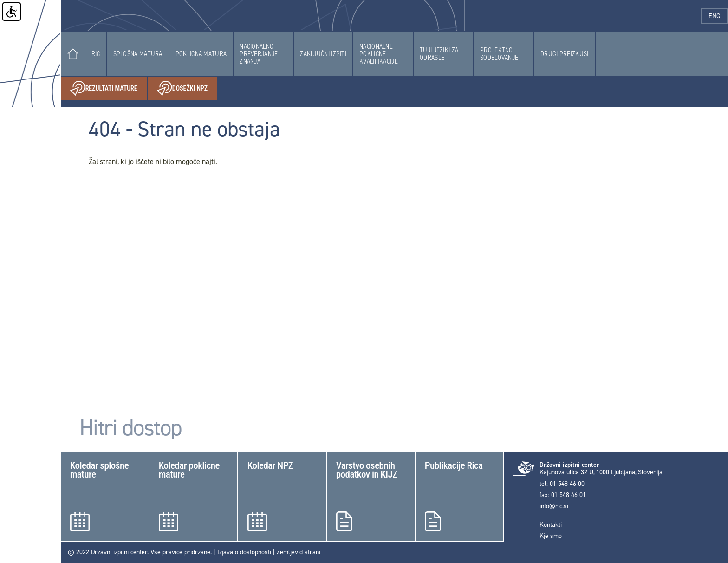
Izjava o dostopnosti (244, 552)
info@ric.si (554, 506)
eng (718, 16)
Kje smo (551, 536)
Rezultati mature (108, 88)
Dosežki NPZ (187, 88)
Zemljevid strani (299, 552)
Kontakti (551, 525)
